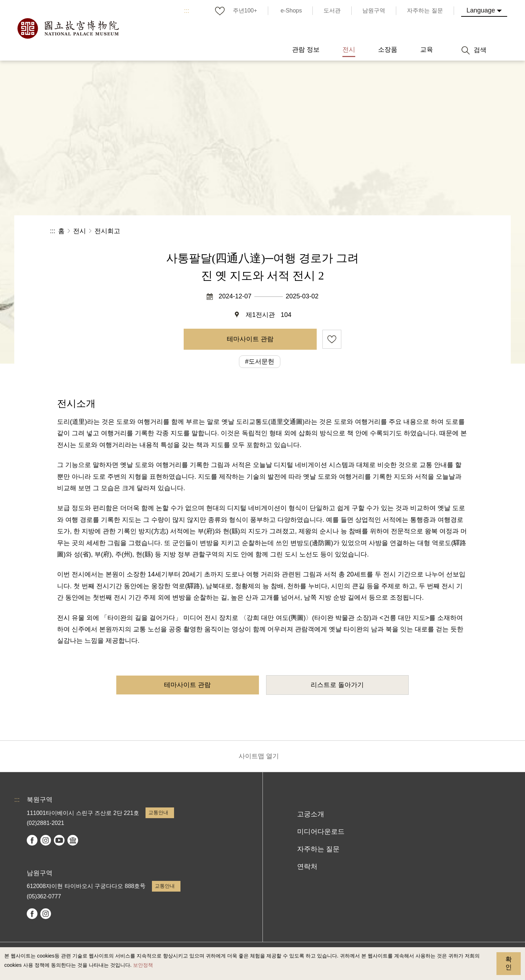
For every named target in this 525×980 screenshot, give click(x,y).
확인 (509, 963)
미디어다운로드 (321, 832)
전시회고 (107, 231)
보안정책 (143, 965)
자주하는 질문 (318, 849)
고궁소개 (311, 814)
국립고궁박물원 (68, 29)
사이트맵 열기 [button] (259, 756)
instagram (46, 840)
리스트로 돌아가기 (337, 685)
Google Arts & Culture (73, 840)
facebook (32, 840)
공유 (397, 231)
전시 (80, 231)
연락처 (307, 866)
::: (187, 11)
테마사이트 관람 (250, 339)
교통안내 (158, 812)
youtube (59, 840)
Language (481, 10)
